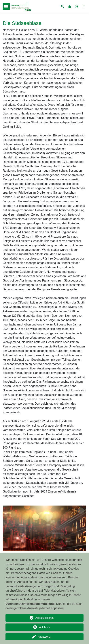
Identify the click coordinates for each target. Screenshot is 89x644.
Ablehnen (44, 627)
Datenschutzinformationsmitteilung (30, 604)
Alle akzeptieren (45, 618)
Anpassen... (45, 637)
